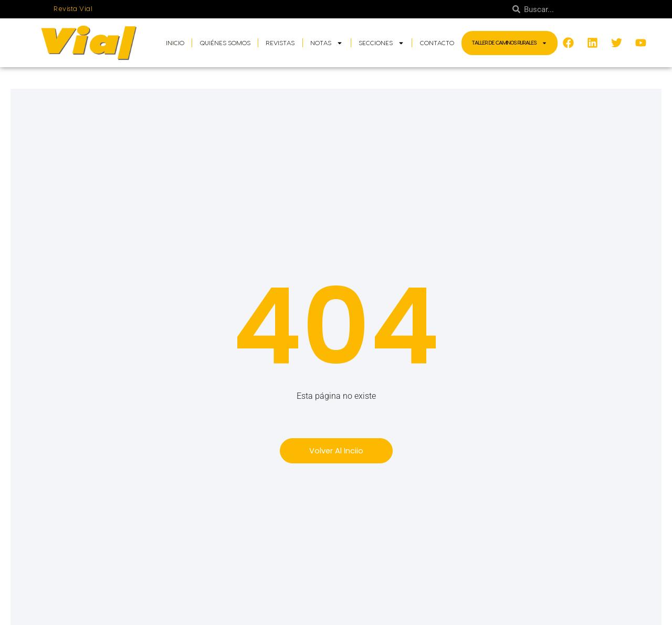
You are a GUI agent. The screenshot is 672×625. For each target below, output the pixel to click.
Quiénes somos (225, 43)
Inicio (175, 43)
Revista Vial (73, 9)
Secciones (381, 43)
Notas (327, 43)
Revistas (280, 43)
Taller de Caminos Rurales (510, 43)
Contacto (437, 43)
